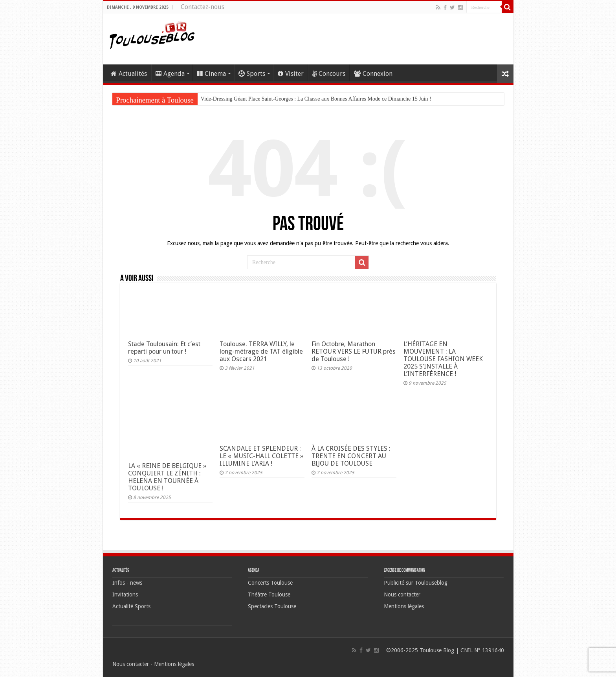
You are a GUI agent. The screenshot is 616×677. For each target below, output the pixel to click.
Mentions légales (404, 606)
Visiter (291, 74)
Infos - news (127, 583)
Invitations (125, 594)
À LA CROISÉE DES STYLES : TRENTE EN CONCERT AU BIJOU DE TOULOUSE (351, 456)
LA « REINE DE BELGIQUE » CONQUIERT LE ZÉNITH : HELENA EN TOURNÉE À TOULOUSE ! (167, 477)
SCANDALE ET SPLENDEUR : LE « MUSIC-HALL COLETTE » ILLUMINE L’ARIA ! (261, 456)
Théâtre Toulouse (269, 594)
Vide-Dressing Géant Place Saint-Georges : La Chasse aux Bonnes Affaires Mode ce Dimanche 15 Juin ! (316, 99)
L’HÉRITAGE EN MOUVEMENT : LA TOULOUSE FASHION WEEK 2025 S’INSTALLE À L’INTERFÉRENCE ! (443, 359)
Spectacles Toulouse (272, 606)
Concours (329, 74)
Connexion (373, 74)
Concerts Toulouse (270, 583)
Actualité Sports (131, 606)
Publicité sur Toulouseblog (416, 583)
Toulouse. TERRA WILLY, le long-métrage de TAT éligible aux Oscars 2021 (261, 351)
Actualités (129, 74)
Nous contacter (402, 594)
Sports (252, 74)
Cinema (212, 74)
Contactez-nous (203, 7)
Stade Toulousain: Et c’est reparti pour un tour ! (164, 348)
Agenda (170, 74)
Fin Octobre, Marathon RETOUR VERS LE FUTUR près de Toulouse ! (354, 351)
